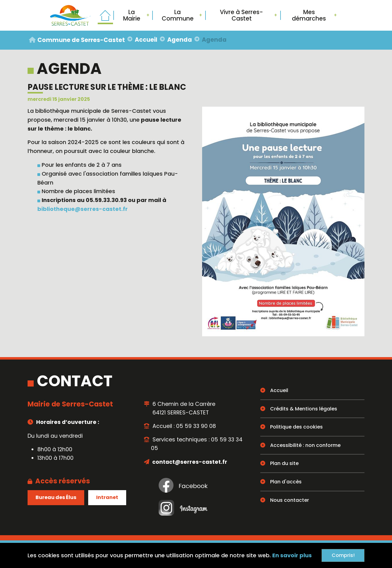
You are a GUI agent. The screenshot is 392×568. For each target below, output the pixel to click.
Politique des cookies (296, 427)
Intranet (107, 497)
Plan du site (284, 463)
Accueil (279, 390)
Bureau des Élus (56, 497)
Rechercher (352, 15)
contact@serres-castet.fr (189, 462)
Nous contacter (290, 500)
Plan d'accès (286, 482)
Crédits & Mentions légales (304, 409)
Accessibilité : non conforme (305, 445)
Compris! (343, 555)
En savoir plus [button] (292, 555)
